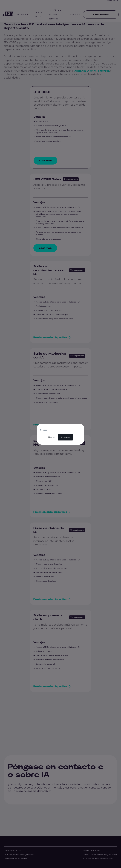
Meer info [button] (52, 437)
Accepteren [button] (65, 437)
